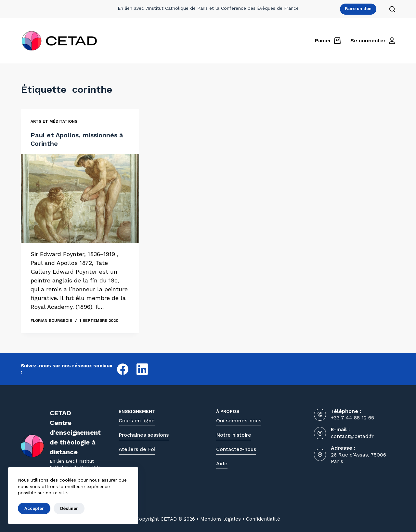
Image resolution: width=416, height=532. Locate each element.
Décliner (69, 508)
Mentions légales (221, 519)
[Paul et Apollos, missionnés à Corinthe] (80, 199)
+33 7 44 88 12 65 (352, 418)
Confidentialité (263, 519)
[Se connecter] (373, 41)
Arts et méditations (54, 122)
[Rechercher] (392, 9)
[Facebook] (123, 369)
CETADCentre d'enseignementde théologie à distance (75, 432)
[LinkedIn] (142, 369)
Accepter (34, 508)
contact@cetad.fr (352, 436)
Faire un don (358, 9)
